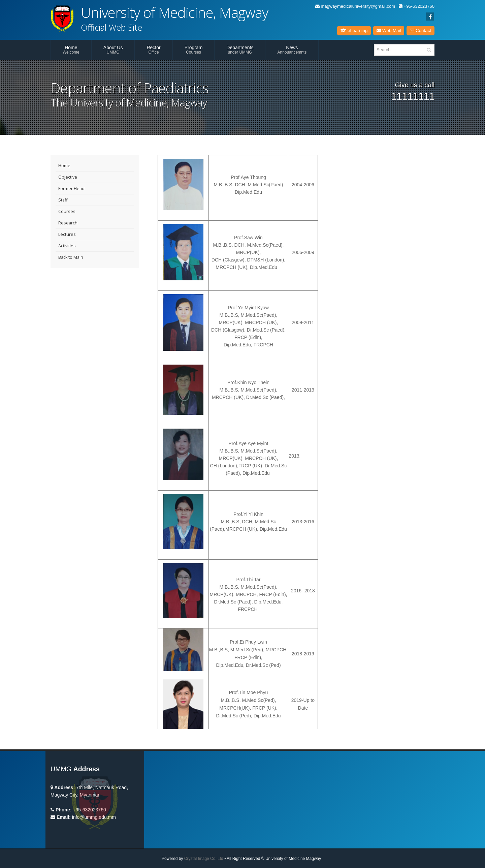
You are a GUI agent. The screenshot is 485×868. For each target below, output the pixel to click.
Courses (67, 211)
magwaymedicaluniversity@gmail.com (355, 6)
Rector (153, 50)
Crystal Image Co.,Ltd (204, 859)
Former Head (71, 189)
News (292, 50)
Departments (240, 50)
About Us (113, 50)
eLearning (354, 30)
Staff (63, 200)
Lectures (67, 234)
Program (194, 50)
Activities (67, 246)
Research (68, 223)
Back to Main (71, 257)
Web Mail (389, 30)
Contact (421, 30)
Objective (68, 177)
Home (71, 50)
